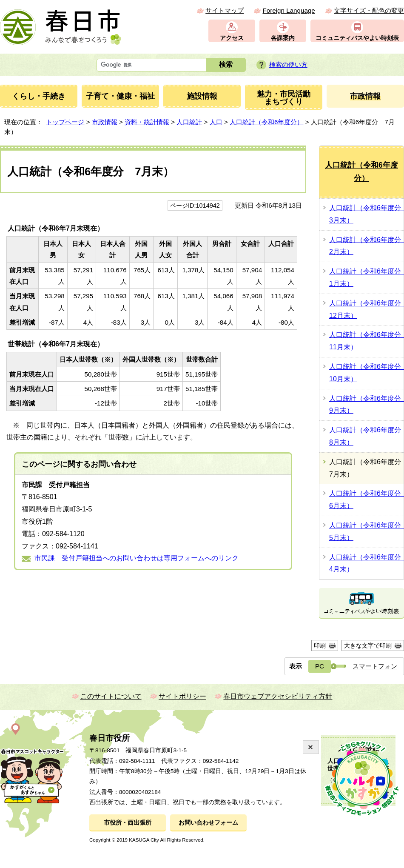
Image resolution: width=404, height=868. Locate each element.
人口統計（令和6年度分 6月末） (366, 500)
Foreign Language (289, 10)
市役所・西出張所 (128, 823)
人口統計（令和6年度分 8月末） (366, 436)
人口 (216, 122)
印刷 (320, 645)
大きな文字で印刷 (368, 645)
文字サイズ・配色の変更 (369, 10)
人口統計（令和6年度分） (266, 122)
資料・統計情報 (147, 122)
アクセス (232, 38)
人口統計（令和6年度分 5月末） (366, 531)
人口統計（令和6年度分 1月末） (366, 277)
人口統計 (189, 122)
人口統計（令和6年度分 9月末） (366, 405)
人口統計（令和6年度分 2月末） (366, 246)
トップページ (65, 122)
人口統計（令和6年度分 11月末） (366, 341)
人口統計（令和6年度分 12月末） (366, 309)
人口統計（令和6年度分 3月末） (366, 214)
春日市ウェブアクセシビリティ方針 (278, 696)
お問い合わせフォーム (208, 823)
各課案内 (283, 38)
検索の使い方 (288, 64)
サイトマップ (225, 10)
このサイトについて (111, 696)
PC (320, 666)
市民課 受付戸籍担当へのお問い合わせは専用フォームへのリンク (137, 558)
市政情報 (105, 122)
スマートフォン (375, 666)
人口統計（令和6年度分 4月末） (366, 563)
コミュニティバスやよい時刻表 (357, 38)
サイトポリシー (182, 696)
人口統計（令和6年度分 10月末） (366, 373)
